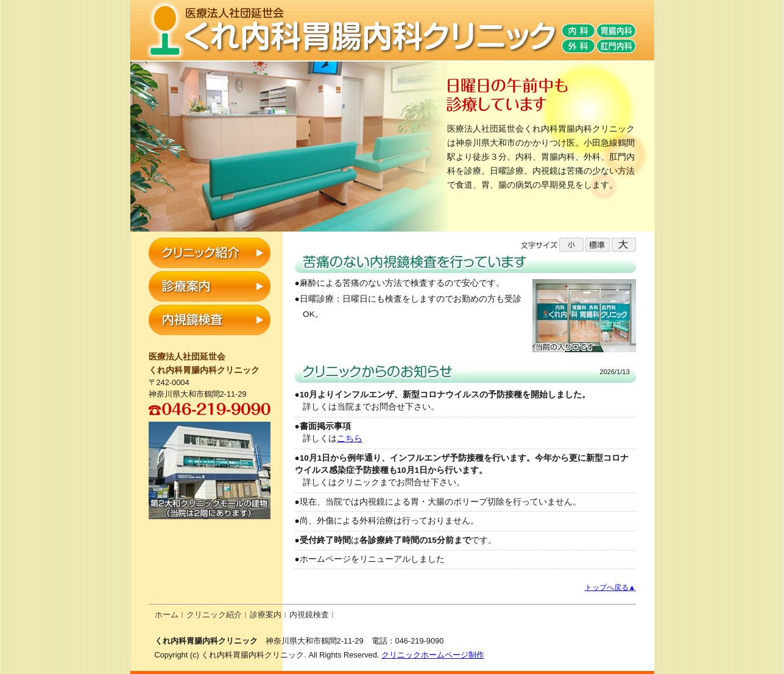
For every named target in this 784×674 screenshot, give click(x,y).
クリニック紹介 (214, 615)
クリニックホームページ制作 (433, 655)
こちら (350, 438)
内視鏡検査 (309, 615)
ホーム (167, 615)
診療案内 (266, 615)
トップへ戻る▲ (610, 587)
